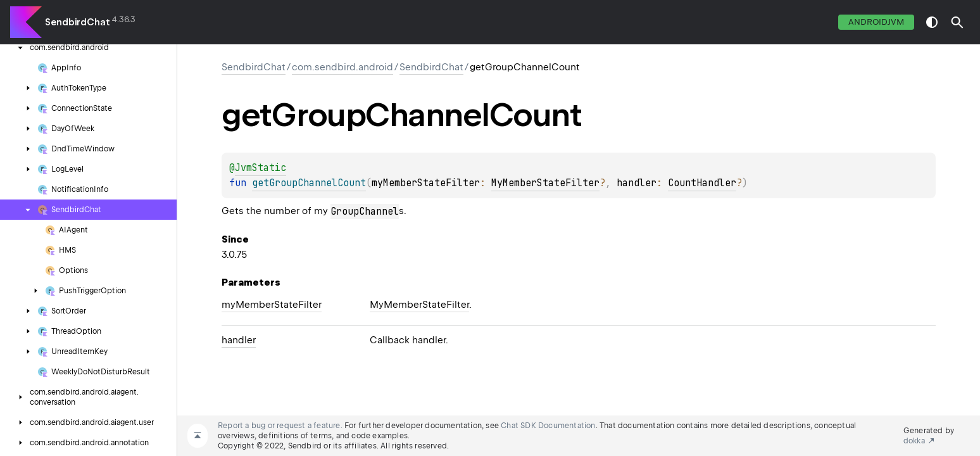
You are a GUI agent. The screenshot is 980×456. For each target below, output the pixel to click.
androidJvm (876, 22)
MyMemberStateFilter (545, 183)
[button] (957, 22)
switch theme (932, 22)
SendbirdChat (78, 22)
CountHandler (702, 183)
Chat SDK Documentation (548, 426)
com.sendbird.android (342, 67)
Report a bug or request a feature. (280, 426)
